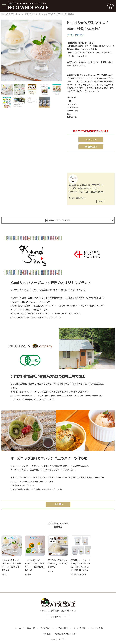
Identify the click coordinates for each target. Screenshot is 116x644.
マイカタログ (62, 628)
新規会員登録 (91, 147)
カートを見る (97, 628)
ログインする (91, 139)
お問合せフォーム (58, 617)
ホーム (18, 628)
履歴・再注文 (79, 628)
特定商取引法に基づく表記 (65, 633)
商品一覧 (31, 628)
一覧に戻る (58, 504)
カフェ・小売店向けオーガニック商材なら (28, 6)
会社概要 (47, 633)
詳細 (100, 201)
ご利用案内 (45, 628)
